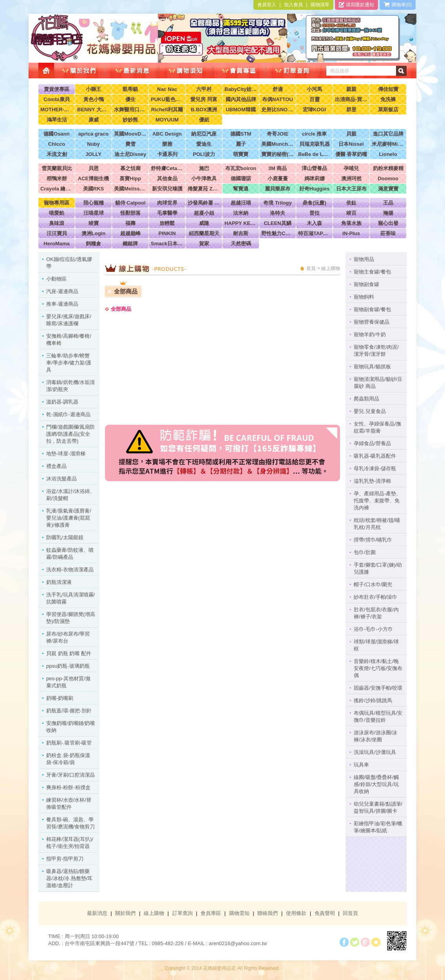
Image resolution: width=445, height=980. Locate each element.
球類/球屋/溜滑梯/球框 (376, 645)
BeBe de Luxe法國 (314, 154)
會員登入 (267, 5)
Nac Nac (167, 89)
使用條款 (296, 913)
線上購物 (154, 913)
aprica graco (93, 134)
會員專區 (211, 913)
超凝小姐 (204, 213)
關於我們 (125, 913)
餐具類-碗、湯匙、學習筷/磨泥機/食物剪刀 (71, 823)
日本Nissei (351, 144)
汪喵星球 (94, 213)
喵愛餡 (57, 213)
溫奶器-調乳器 (62, 402)
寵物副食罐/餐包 (372, 309)
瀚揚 (388, 213)
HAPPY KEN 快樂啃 (241, 223)
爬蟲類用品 (366, 399)
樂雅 (167, 144)
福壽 (130, 223)
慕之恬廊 (130, 168)
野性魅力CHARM (278, 233)
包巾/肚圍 (365, 552)
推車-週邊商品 (62, 304)
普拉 (315, 213)
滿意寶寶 (388, 189)
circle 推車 (315, 134)
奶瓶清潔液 (59, 582)
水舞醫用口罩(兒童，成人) (130, 110)
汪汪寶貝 (57, 233)
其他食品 (167, 178)
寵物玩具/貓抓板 (372, 367)
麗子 (241, 144)
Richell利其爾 (167, 110)
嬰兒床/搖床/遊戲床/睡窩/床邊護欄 (69, 320)
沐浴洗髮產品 (62, 479)
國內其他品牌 (241, 99)
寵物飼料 (364, 297)
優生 (130, 99)
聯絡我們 (268, 913)
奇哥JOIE (278, 134)
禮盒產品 (56, 466)
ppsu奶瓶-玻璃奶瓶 (68, 666)
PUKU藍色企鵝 (167, 99)
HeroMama (56, 244)
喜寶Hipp (130, 178)
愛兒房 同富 (204, 99)
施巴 (204, 168)
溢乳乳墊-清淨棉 (372, 481)
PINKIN (167, 233)
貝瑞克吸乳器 (315, 144)
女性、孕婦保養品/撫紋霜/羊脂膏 (377, 427)
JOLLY (93, 154)
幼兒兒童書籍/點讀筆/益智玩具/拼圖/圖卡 (378, 807)
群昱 (351, 110)
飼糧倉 (93, 244)
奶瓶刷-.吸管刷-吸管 (69, 743)
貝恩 (94, 168)
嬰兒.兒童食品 (370, 411)
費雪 (130, 144)
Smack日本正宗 (167, 244)
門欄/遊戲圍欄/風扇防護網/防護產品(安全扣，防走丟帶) (71, 434)
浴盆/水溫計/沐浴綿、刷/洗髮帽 (71, 495)
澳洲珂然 (351, 178)
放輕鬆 (167, 223)
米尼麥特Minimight (388, 144)
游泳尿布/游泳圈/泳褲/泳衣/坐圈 (375, 736)
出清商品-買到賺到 (351, 99)
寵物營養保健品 (372, 322)
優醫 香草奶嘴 (351, 154)
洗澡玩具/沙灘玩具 (375, 752)
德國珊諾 (241, 178)
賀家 (204, 244)
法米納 (241, 213)
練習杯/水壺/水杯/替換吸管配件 (69, 803)
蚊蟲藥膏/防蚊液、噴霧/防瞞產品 (70, 553)
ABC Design (167, 134)
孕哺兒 (351, 168)
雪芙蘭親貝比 (57, 168)
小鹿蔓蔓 (278, 178)
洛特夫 (278, 213)
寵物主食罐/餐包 (372, 272)
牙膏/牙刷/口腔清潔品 (71, 775)
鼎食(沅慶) (314, 203)
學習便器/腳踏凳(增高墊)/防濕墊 (71, 618)
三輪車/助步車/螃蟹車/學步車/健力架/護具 (69, 363)
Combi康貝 (56, 99)
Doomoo (388, 178)
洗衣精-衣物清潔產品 (70, 570)
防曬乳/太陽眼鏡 (65, 537)
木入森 (314, 223)
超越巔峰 (130, 233)
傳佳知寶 (388, 89)
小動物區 (56, 279)
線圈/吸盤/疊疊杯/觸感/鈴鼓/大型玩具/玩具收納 (376, 784)
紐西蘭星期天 (204, 233)
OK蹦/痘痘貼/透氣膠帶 (69, 263)
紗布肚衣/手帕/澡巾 (375, 597)
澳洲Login (93, 233)
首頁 (311, 268)
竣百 (351, 213)
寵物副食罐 (366, 284)
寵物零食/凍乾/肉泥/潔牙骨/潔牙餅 (376, 351)
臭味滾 (57, 223)
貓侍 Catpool (130, 203)
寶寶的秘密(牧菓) (278, 154)
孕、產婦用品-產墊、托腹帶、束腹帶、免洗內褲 (377, 501)
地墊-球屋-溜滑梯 (66, 454)
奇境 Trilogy (277, 203)
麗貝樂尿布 (278, 189)
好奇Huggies (314, 189)
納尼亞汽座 (204, 134)
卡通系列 (167, 154)
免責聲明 (325, 913)
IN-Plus (351, 233)
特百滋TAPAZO (314, 233)
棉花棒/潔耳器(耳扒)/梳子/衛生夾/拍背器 (70, 843)
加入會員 (293, 5)
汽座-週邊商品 (62, 291)
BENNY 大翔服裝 (93, 110)
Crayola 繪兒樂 (57, 189)
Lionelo (388, 154)
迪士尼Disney (130, 154)
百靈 (315, 99)
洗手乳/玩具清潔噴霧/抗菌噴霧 (71, 598)
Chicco (57, 144)
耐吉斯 (241, 233)
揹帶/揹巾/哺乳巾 (373, 540)
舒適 (278, 89)
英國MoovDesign (130, 134)
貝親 (351, 134)
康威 (94, 120)
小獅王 (93, 89)
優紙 (204, 120)
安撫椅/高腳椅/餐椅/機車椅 (69, 340)
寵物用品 (364, 259)
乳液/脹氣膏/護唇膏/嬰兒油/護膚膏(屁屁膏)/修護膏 (69, 518)
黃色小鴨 (94, 99)
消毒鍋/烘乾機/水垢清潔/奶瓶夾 (71, 386)
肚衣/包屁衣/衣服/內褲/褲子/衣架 (376, 613)
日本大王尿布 (351, 189)
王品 (388, 203)
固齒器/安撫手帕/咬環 (378, 688)
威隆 (204, 223)
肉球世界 (167, 203)
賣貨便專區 (57, 89)
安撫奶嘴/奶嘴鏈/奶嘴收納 (71, 727)
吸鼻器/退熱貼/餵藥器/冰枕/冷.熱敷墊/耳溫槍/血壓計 (69, 878)
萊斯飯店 (388, 110)
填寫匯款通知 (356, 5)
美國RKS (93, 189)
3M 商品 (278, 168)
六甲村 (204, 89)
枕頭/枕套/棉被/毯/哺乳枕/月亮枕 (377, 524)
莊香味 (388, 233)
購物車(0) (398, 5)
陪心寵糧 (94, 203)
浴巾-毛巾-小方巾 (373, 629)
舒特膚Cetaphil (167, 168)
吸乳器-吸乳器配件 (375, 456)
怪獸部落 (130, 213)
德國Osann (56, 134)
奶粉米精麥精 (388, 168)
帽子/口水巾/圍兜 (373, 584)
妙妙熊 (130, 120)
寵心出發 (388, 223)
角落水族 (351, 223)
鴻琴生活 (57, 120)
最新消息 (97, 913)
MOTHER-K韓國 (57, 110)
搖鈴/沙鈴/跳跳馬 (373, 700)
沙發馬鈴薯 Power (204, 203)
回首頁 (350, 913)
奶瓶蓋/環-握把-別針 (69, 711)
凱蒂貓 (130, 89)
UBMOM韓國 (241, 110)
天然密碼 (241, 244)
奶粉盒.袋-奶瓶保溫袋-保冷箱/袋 (68, 759)
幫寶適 (241, 189)
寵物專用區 (57, 203)
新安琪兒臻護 (167, 189)
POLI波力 (204, 154)
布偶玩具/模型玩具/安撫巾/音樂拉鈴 (378, 716)
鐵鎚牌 (130, 244)
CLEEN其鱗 (277, 223)
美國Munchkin (278, 144)
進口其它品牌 (388, 134)
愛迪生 (204, 144)
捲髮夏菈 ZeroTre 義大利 (204, 189)
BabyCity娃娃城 (241, 89)
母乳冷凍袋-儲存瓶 (375, 468)
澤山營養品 (314, 168)
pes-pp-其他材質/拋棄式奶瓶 (68, 682)
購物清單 (320, 5)
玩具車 (361, 765)
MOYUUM (167, 120)
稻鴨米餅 (57, 178)
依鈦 (351, 203)
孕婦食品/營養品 (372, 443)
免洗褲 (388, 99)
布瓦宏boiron (241, 168)
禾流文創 (57, 154)
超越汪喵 (241, 203)
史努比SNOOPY (278, 110)
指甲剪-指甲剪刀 (65, 859)
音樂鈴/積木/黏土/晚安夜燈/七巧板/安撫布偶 (378, 668)
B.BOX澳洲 (204, 110)
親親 (351, 89)
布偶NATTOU (278, 99)
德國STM (241, 134)
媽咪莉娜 (315, 178)
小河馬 (314, 89)
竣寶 (94, 223)
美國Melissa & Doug (130, 189)
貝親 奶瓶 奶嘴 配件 (69, 653)
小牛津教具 (204, 178)
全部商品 (126, 291)
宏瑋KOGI (314, 110)
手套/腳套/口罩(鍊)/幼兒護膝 (378, 568)
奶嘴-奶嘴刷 (60, 698)
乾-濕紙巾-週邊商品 (68, 414)
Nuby (93, 144)
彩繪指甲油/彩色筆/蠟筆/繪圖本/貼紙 (378, 827)
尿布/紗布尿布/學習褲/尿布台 (68, 637)
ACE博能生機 (93, 178)
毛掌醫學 (167, 213)
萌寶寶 (241, 154)
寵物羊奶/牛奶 (370, 334)
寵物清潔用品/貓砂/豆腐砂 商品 (378, 383)
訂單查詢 (183, 913)
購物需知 (239, 913)
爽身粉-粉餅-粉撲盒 (68, 787)
